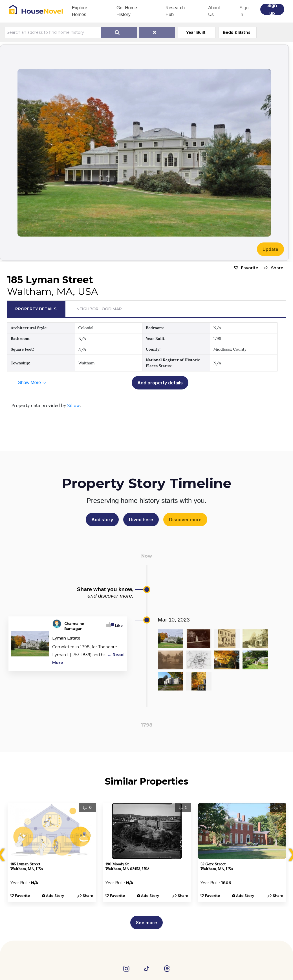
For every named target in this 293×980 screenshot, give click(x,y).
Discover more (185, 520)
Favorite (249, 268)
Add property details (160, 383)
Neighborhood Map (99, 309)
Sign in (244, 11)
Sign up (272, 9)
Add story (102, 520)
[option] (52, 852)
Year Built (196, 32)
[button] (272, 268)
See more (146, 923)
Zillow (73, 405)
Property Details (36, 309)
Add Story (55, 896)
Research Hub (175, 11)
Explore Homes (80, 11)
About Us (214, 11)
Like (117, 626)
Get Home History (127, 11)
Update (270, 249)
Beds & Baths (237, 32)
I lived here (141, 520)
